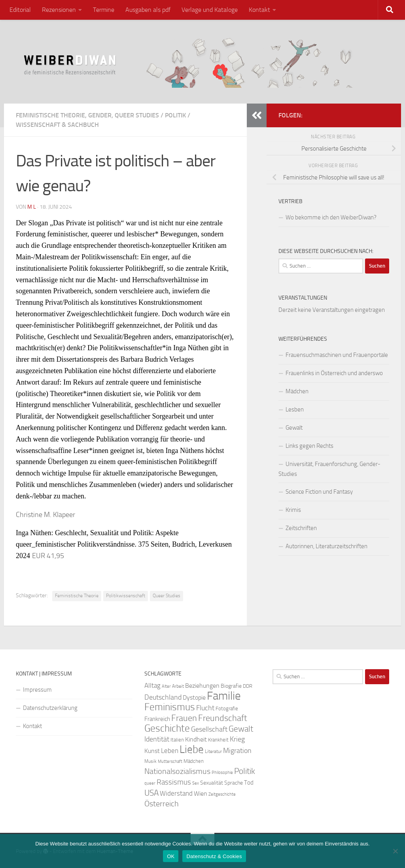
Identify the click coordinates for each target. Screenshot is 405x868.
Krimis (293, 510)
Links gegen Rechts (309, 446)
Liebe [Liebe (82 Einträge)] (192, 749)
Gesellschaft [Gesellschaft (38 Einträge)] (209, 729)
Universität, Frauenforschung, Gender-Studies (329, 469)
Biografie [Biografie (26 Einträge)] (231, 686)
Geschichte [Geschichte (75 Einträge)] (167, 728)
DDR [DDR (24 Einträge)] (248, 686)
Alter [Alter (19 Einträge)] (166, 686)
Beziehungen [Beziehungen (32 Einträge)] (202, 686)
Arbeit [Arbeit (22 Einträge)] (178, 686)
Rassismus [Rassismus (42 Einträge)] (174, 782)
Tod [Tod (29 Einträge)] (249, 783)
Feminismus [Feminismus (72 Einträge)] (170, 707)
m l (32, 207)
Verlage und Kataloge (210, 10)
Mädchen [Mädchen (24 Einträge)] (194, 761)
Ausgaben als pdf (148, 10)
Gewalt (294, 428)
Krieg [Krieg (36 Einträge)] (237, 739)
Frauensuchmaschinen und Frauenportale (337, 355)
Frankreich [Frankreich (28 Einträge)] (157, 719)
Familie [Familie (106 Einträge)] (224, 696)
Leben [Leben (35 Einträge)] (170, 751)
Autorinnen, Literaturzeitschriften (326, 546)
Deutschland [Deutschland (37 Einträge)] (163, 697)
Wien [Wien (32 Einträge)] (201, 793)
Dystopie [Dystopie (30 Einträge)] (194, 698)
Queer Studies (167, 596)
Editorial (20, 10)
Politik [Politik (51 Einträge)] (245, 771)
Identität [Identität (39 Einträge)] (157, 739)
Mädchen (297, 391)
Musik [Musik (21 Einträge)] (150, 761)
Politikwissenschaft (126, 596)
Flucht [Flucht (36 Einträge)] (205, 708)
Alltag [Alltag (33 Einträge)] (152, 686)
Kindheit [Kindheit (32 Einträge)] (196, 739)
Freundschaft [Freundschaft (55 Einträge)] (223, 718)
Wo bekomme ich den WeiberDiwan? (331, 217)
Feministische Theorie (77, 596)
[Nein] (395, 851)
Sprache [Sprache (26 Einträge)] (234, 783)
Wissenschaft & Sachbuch (57, 125)
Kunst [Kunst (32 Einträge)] (152, 751)
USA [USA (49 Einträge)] (151, 793)
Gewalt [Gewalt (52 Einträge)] (241, 729)
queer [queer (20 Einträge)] (150, 783)
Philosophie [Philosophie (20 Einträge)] (222, 773)
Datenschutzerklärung (50, 708)
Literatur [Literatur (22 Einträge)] (213, 751)
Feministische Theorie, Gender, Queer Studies (87, 115)
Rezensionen (59, 10)
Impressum (37, 690)
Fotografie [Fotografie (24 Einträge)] (227, 709)
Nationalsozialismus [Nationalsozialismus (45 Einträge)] (177, 771)
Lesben (295, 409)
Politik (175, 115)
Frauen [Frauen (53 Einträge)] (184, 718)
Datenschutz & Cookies (214, 856)
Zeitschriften (301, 528)
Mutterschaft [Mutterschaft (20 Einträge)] (170, 761)
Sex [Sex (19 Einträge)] (196, 783)
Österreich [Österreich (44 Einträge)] (162, 804)
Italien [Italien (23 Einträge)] (177, 740)
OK (171, 856)
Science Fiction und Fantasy (319, 492)
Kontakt (259, 10)
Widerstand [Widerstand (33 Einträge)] (176, 793)
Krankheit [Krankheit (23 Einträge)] (218, 740)
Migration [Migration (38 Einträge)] (237, 751)
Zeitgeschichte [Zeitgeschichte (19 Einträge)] (222, 794)
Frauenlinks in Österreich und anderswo (334, 373)
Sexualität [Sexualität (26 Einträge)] (212, 783)
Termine (104, 10)
